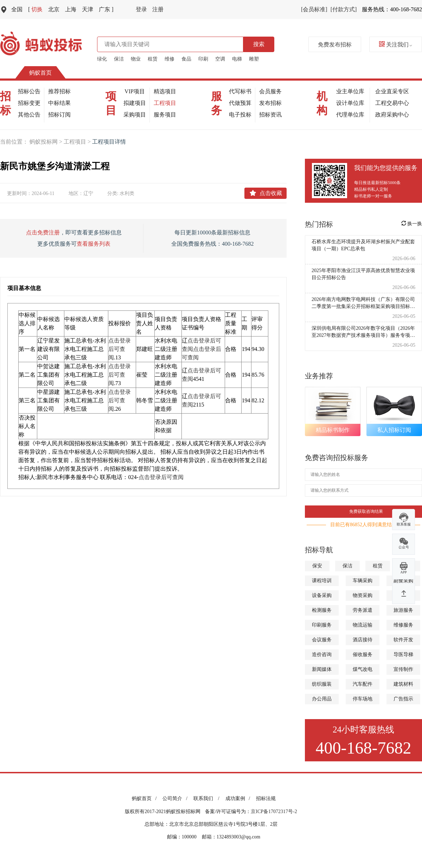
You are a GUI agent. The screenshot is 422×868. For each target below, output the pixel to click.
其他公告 (29, 115)
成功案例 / (239, 798)
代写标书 (240, 91)
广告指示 (403, 699)
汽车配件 (363, 684)
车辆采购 (363, 581)
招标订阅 (59, 115)
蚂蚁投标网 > (47, 142)
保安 (317, 566)
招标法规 (266, 798)
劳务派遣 (363, 610)
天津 (88, 9)
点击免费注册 (43, 232)
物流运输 (363, 625)
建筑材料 (403, 684)
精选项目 (165, 91)
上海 (71, 9)
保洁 (119, 59)
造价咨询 (322, 655)
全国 (17, 9)
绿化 (102, 59)
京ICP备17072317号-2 (274, 812)
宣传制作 (403, 669)
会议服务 (322, 640)
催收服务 (363, 655)
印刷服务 (322, 625)
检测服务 (322, 610)
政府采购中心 (392, 115)
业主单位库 (350, 91)
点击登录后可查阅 (120, 349)
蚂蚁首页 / (145, 798)
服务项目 (165, 115)
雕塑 (254, 59)
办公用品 (322, 699)
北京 (54, 9)
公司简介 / (176, 798)
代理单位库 (350, 115)
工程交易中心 (392, 103)
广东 (106, 9)
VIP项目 (135, 91)
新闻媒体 (322, 669)
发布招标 (270, 103)
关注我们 (396, 45)
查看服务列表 (94, 244)
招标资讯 (270, 115)
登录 (141, 9)
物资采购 (363, 595)
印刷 (203, 59)
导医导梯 (403, 655)
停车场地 (363, 699)
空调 (220, 59)
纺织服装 (322, 684)
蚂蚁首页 (40, 73)
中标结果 (59, 103)
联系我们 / (208, 798)
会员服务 (270, 91)
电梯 (237, 59)
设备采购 (322, 595)
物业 (136, 59)
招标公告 (29, 91)
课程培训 (322, 581)
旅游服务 (403, 610)
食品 (186, 59)
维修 (170, 59)
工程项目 (165, 103)
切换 (35, 9)
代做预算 (240, 103)
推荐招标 (59, 91)
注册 (158, 9)
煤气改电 (363, 669)
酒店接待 (363, 640)
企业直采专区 (392, 91)
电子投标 (240, 115)
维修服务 (403, 625)
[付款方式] (344, 9)
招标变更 (29, 103)
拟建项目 (135, 103)
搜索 (259, 44)
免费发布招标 (335, 45)
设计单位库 (350, 103)
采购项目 (135, 115)
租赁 (153, 59)
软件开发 (403, 640)
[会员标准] (314, 9)
